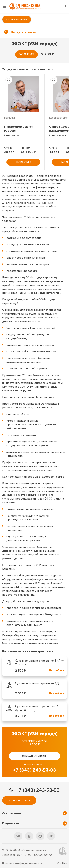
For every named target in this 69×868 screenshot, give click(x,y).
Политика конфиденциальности (22, 863)
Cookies (62, 863)
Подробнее (56, 670)
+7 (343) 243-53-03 (34, 770)
